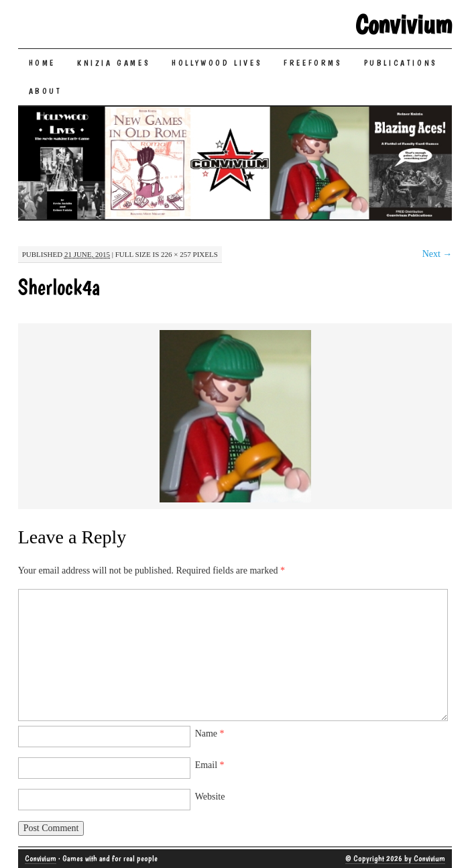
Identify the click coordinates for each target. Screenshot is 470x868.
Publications (401, 63)
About (46, 91)
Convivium (404, 24)
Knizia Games (114, 63)
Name (210, 734)
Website (210, 797)
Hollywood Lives (217, 63)
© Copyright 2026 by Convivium (395, 859)
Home (42, 63)
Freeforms (313, 63)
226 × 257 (176, 254)
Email (210, 765)
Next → (437, 254)
